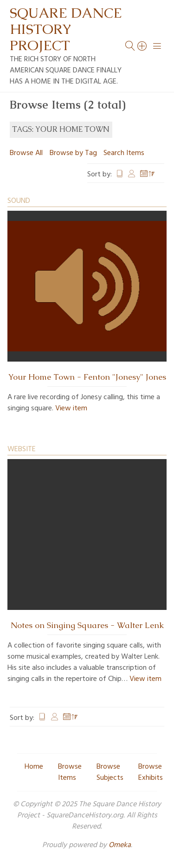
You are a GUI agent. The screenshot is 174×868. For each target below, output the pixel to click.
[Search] (142, 46)
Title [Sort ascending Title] (120, 175)
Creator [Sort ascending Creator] (132, 175)
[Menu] (157, 46)
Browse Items (70, 772)
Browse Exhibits (151, 772)
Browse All (26, 153)
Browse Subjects (110, 772)
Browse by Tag (73, 153)
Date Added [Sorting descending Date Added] (148, 175)
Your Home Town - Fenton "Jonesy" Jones (87, 377)
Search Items (124, 153)
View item (71, 408)
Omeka (120, 845)
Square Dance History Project (66, 29)
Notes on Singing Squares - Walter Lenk (87, 625)
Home (34, 767)
